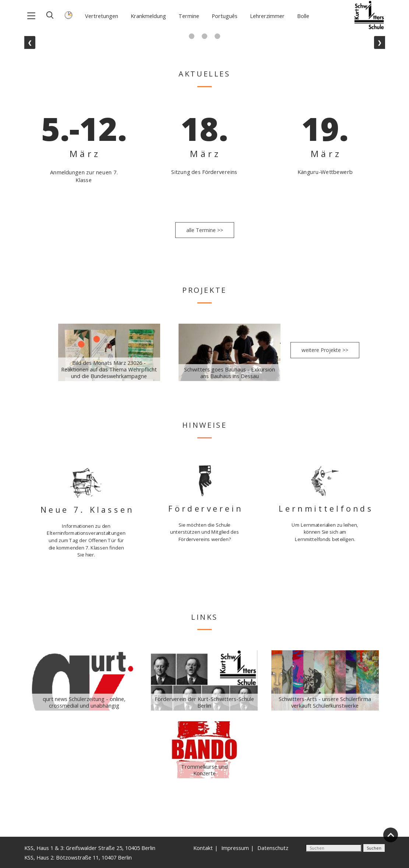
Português (225, 16)
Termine (189, 16)
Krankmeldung (148, 16)
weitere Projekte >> (325, 350)
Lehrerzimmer (267, 16)
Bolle (303, 16)
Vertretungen (102, 16)
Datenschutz (273, 848)
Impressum (235, 848)
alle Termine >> (205, 230)
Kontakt (203, 848)
